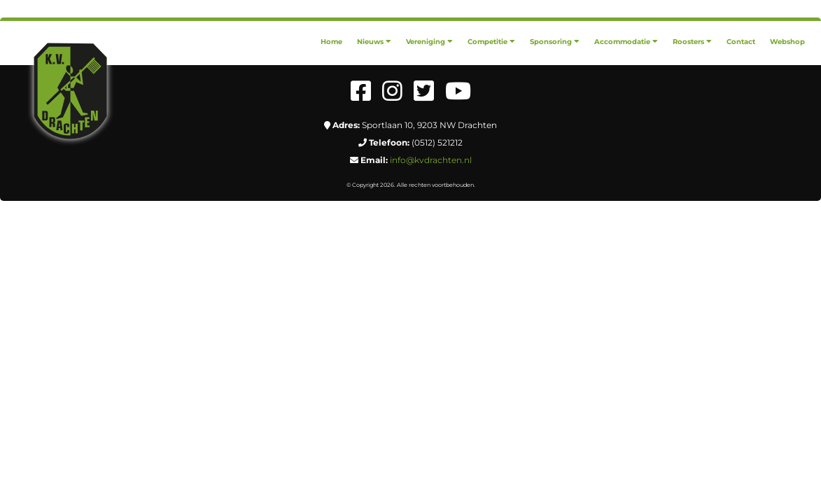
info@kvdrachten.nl (431, 160)
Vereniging (429, 42)
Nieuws (374, 42)
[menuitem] (331, 42)
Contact (741, 42)
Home (331, 42)
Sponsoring (555, 42)
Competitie (491, 42)
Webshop (787, 42)
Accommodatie (626, 42)
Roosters (692, 42)
